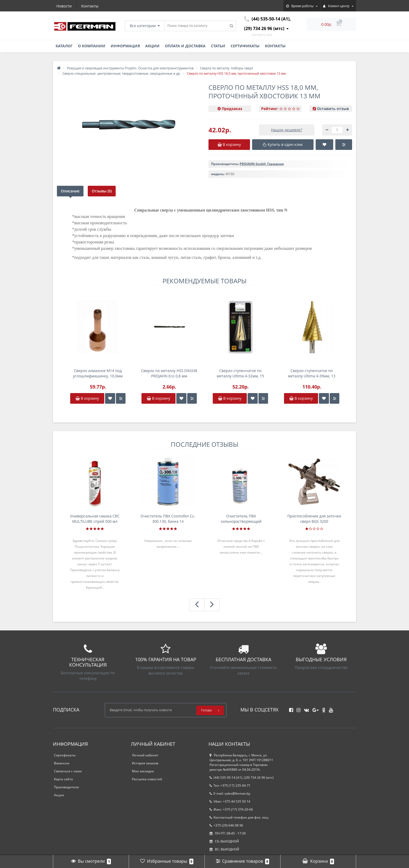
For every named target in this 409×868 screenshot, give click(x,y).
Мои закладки (143, 771)
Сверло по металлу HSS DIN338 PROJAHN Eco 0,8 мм (169, 373)
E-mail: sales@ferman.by (230, 793)
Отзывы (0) (102, 191)
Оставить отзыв (333, 109)
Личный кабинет (145, 755)
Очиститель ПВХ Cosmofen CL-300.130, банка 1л (168, 519)
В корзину (87, 398)
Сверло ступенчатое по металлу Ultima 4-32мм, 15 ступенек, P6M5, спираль (240, 373)
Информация (125, 46)
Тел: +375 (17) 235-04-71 (230, 785)
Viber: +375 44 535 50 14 (230, 801)
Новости (64, 6)
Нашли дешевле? (287, 130)
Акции (152, 46)
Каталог (64, 46)
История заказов (145, 763)
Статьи (218, 46)
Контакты (90, 6)
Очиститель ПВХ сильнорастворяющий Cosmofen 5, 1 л (241, 519)
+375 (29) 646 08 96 (226, 825)
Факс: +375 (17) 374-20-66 (231, 809)
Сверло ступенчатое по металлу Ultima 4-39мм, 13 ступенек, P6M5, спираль (312, 373)
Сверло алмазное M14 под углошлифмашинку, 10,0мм (98, 373)
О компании (92, 46)
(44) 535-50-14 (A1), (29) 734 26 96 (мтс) (242, 778)
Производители (66, 787)
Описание (70, 191)
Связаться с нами (68, 771)
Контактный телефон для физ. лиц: (239, 817)
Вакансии (62, 763)
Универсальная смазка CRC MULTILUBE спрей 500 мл (95, 519)
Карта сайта (63, 779)
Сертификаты (245, 46)
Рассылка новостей (147, 779)
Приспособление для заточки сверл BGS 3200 (314, 519)
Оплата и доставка (185, 46)
